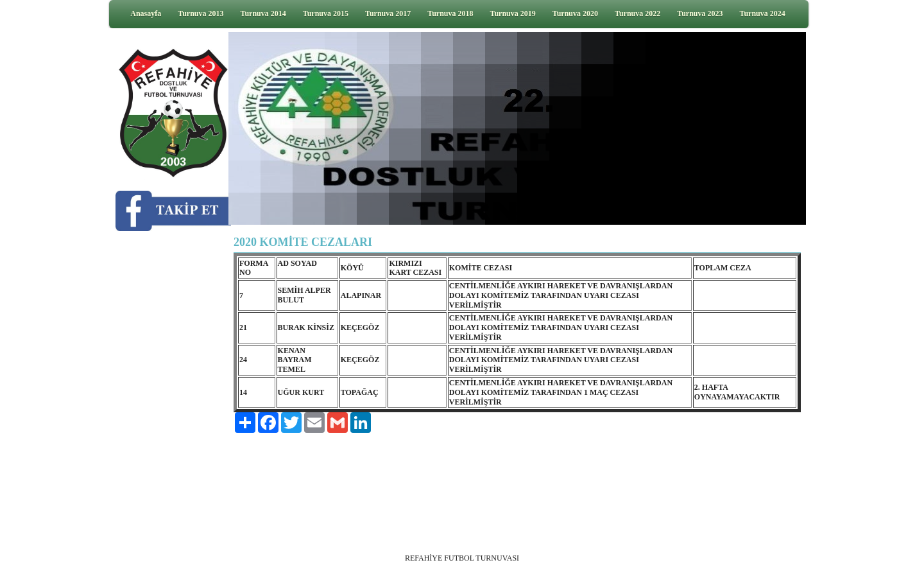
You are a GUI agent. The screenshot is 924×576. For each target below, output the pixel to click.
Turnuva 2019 (513, 13)
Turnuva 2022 (637, 13)
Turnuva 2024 (763, 13)
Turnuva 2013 (201, 13)
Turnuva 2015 (326, 13)
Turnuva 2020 (575, 13)
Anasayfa (146, 13)
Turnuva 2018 (450, 13)
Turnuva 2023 (700, 13)
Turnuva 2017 (388, 13)
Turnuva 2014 (263, 13)
